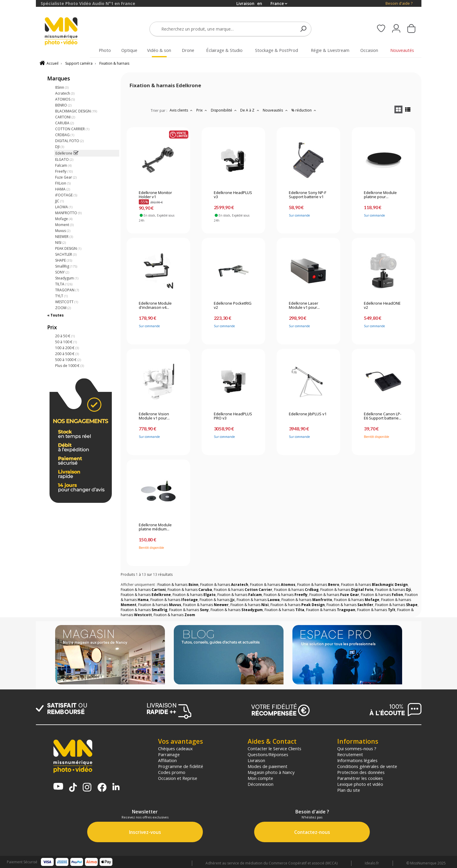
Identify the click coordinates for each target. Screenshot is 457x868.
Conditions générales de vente (367, 766)
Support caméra (79, 63)
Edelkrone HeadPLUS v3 (233, 195)
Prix (202, 110)
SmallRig (66, 266)
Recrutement (350, 754)
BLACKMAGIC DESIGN (76, 111)
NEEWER (64, 237)
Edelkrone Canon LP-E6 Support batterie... (383, 416)
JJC (59, 201)
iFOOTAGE (66, 195)
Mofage (64, 219)
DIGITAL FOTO (69, 141)
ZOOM (63, 308)
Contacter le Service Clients (274, 748)
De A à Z (250, 110)
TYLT (61, 296)
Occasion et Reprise (178, 778)
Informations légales (357, 760)
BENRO (63, 105)
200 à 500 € (67, 354)
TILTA (64, 284)
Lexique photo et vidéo (360, 784)
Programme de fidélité (181, 766)
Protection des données (361, 772)
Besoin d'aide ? (399, 3)
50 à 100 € (66, 342)
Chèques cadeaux (175, 748)
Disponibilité (224, 110)
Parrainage (169, 754)
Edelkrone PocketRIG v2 (233, 306)
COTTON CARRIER (72, 129)
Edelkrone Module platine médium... (155, 527)
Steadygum (67, 278)
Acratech (65, 93)
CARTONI (65, 117)
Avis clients (182, 110)
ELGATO (64, 159)
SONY (62, 272)
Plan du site (349, 790)
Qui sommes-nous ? (357, 748)
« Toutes (55, 315)
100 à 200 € (67, 348)
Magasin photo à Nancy (271, 772)
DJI (60, 147)
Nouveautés (276, 110)
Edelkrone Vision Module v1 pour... (154, 416)
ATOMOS (65, 99)
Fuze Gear (66, 177)
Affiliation (167, 760)
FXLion (63, 183)
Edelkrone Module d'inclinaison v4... (155, 306)
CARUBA (65, 123)
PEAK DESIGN (68, 248)
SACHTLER (66, 254)
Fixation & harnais (114, 63)
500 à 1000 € (68, 360)
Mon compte (260, 778)
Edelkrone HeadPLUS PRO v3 (233, 416)
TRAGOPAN (67, 290)
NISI (60, 243)
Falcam (63, 165)
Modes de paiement (267, 766)
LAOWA (64, 207)
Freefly (64, 171)
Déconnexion (261, 784)
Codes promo (172, 772)
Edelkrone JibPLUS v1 (308, 414)
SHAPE (64, 260)
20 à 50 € (65, 336)
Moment (64, 225)
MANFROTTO (68, 213)
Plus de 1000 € (70, 366)
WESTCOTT (67, 302)
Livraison (256, 760)
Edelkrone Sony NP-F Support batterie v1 (308, 195)
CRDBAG (65, 135)
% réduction (304, 110)
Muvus (63, 231)
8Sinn (62, 87)
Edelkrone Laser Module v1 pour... (304, 306)
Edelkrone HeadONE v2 (382, 306)
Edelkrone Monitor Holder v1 (155, 195)
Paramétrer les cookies (360, 778)
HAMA (63, 189)
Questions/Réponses (268, 754)
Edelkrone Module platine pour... (380, 195)
